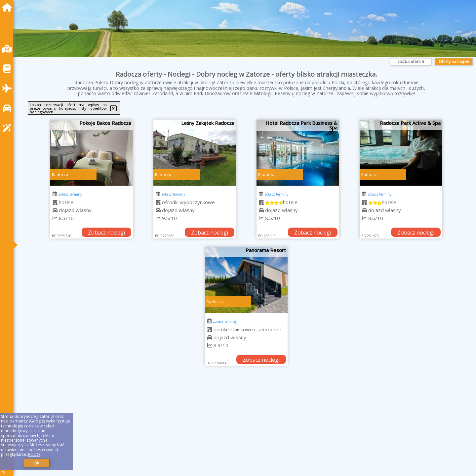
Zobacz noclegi (106, 233)
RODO (34, 454)
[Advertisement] (218, 429)
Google (37, 421)
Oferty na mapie (454, 62)
